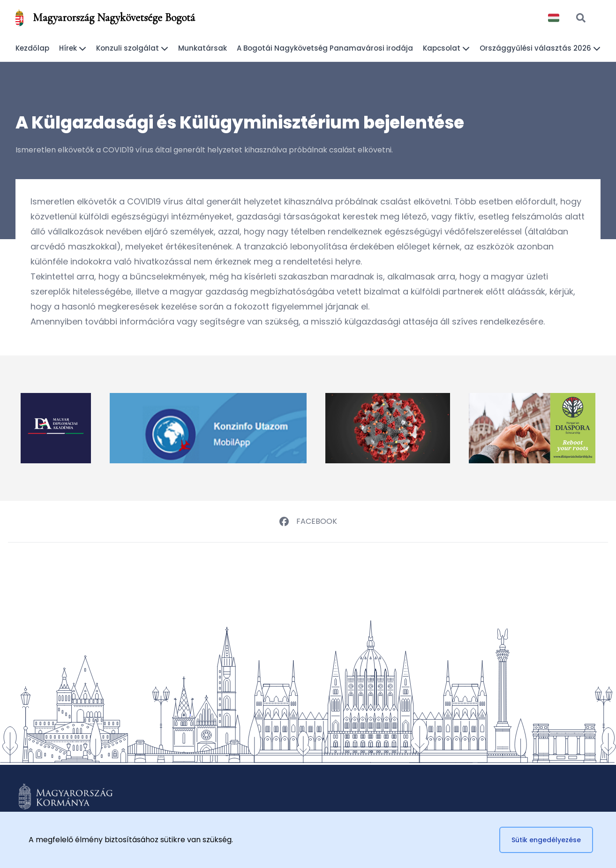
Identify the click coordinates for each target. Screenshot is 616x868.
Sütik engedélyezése (546, 840)
